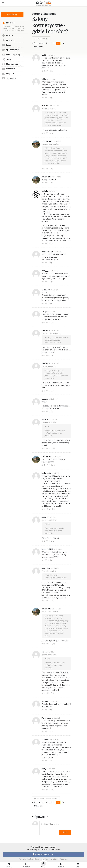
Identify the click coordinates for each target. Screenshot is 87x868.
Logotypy (44, 859)
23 (63, 43)
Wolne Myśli (9, 78)
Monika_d (46, 331)
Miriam (45, 79)
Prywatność (54, 859)
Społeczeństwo (11, 50)
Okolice (7, 36)
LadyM (45, 311)
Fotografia (9, 69)
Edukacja (8, 40)
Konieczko (46, 718)
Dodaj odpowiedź (41, 39)
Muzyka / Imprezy (12, 64)
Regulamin (64, 859)
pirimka (45, 191)
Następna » (38, 47)
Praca (7, 45)
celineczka (47, 141)
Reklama (22, 859)
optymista (46, 473)
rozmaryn (46, 290)
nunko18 (45, 106)
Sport (7, 59)
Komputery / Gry (11, 55)
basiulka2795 (47, 252)
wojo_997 (46, 568)
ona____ (45, 271)
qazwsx (45, 399)
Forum (36, 14)
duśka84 (45, 739)
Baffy (44, 769)
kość (44, 55)
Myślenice (9, 23)
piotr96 (45, 420)
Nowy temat (12, 14)
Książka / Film (10, 74)
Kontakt (30, 859)
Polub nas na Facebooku (43, 854)
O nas (37, 859)
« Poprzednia (38, 43)
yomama (46, 701)
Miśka (44, 652)
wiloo (44, 517)
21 (54, 43)
